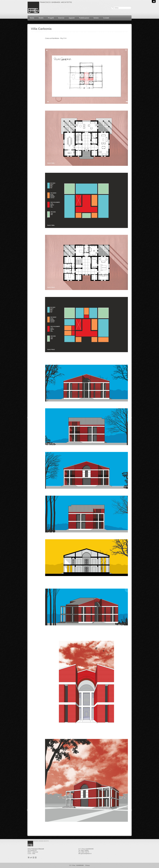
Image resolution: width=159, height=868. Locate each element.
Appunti (72, 18)
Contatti (106, 18)
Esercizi (61, 18)
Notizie (96, 18)
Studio (41, 18)
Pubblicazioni (84, 18)
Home (32, 18)
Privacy (88, 865)
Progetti (51, 18)
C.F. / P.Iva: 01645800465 (76, 865)
